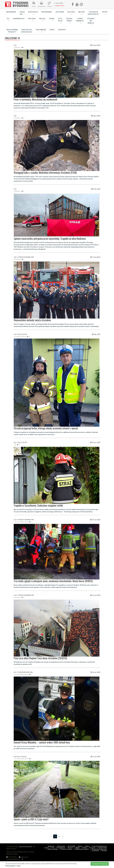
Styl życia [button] (60, 21)
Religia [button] (42, 20)
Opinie (84, 848)
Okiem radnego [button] (80, 21)
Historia (70, 848)
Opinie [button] (52, 20)
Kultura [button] (71, 13)
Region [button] (81, 13)
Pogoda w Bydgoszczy (93, 13)
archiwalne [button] (41, 31)
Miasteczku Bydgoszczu (27, 31)
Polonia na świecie (66, 849)
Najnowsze (11, 12)
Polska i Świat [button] (69, 21)
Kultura (80, 846)
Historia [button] (32, 20)
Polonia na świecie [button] (91, 22)
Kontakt (62, 30)
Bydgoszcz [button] (33, 13)
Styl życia (92, 848)
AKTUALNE (60, 12)
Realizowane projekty (12, 31)
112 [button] (8, 20)
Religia (77, 848)
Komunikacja (19, 18)
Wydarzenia (47, 12)
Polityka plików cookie (13, 866)
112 (53, 848)
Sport (47, 848)
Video (52, 30)
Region (87, 846)
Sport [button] (105, 13)
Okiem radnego (53, 849)
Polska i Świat (102, 848)
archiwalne (96, 851)
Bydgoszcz (51, 846)
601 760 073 (11, 857)
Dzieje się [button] (22, 13)
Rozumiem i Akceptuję (100, 864)
